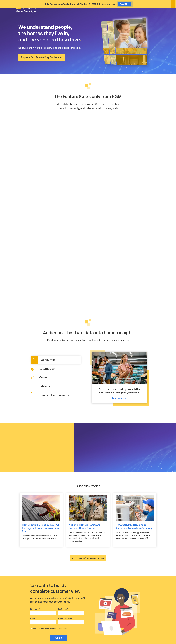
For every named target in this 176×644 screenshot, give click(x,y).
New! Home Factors (131, 11)
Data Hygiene (109, 15)
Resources (142, 15)
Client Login (154, 11)
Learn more (119, 406)
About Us (154, 15)
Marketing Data (94, 15)
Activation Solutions (126, 15)
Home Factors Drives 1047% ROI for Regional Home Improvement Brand (41, 537)
